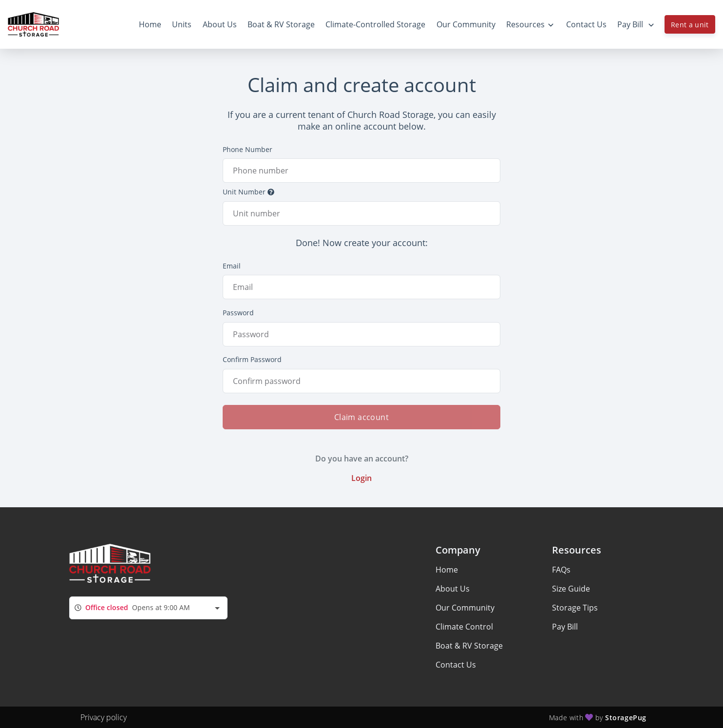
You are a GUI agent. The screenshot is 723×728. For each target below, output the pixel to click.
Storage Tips (575, 608)
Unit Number (248, 192)
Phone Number (247, 149)
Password (238, 313)
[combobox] (148, 608)
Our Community (465, 608)
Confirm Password (252, 359)
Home (447, 570)
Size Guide (571, 589)
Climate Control (464, 627)
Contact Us (456, 665)
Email (232, 266)
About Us (453, 589)
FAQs (561, 570)
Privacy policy (104, 717)
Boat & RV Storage (469, 646)
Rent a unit (690, 25)
